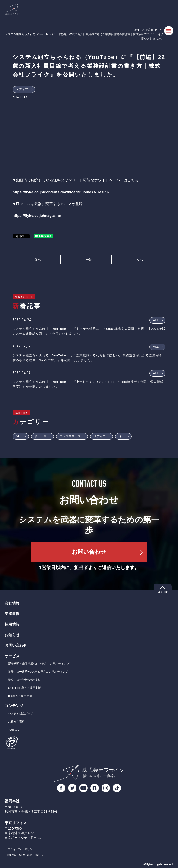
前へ (38, 260)
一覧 (89, 260)
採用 (122, 436)
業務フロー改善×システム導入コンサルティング (38, 672)
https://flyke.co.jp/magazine (37, 216)
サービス (41, 436)
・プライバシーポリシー (20, 849)
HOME (136, 30)
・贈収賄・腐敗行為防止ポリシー (25, 855)
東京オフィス (16, 823)
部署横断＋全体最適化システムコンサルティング (39, 664)
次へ (140, 260)
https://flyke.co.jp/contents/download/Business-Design (61, 192)
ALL (156, 320)
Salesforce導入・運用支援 (24, 688)
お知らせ (152, 30)
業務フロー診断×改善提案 (24, 680)
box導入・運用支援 (20, 696)
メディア (22, 89)
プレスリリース (70, 436)
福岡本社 (12, 801)
